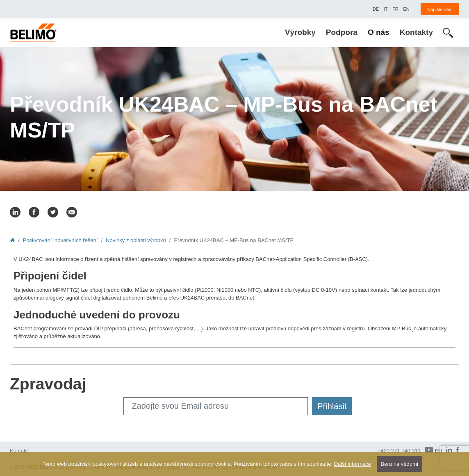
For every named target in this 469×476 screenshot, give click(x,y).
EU (433, 450)
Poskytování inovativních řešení (60, 240)
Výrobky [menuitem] (300, 32)
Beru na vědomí (400, 464)
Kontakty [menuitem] (416, 32)
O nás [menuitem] (379, 32)
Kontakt (19, 451)
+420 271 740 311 (399, 451)
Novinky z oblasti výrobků (136, 240)
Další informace (353, 464)
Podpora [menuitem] (342, 32)
